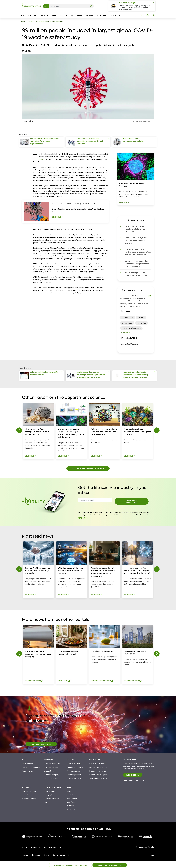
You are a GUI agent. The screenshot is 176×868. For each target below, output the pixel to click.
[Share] (142, 16)
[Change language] (148, 16)
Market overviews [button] (60, 15)
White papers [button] (77, 15)
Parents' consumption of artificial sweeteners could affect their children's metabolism (138, 252)
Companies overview (52, 778)
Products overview (74, 778)
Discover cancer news (41, 744)
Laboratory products (75, 767)
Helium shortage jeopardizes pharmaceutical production (136, 274)
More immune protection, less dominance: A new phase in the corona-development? (137, 264)
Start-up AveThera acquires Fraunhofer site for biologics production (136, 229)
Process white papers (98, 771)
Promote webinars (29, 795)
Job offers (71, 802)
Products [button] (45, 15)
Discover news (27, 764)
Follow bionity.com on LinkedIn (134, 780)
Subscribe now (133, 775)
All (45, 6)
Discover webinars (29, 791)
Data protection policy (61, 855)
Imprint (25, 855)
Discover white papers (98, 764)
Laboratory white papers (99, 767)
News (69, 791)
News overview (28, 771)
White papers (72, 799)
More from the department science (88, 468)
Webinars (70, 806)
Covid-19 (42, 159)
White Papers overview (98, 778)
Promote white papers (98, 775)
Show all (126, 333)
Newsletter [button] (117, 15)
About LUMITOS (50, 848)
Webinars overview (29, 799)
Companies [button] (33, 15)
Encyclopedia (49, 791)
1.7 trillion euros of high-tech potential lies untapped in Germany (136, 240)
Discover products (74, 764)
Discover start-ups (52, 767)
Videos (47, 802)
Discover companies (52, 764)
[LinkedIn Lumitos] (152, 855)
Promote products (74, 775)
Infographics (49, 795)
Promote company (52, 775)
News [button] (23, 15)
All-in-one (71, 809)
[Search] (91, 6)
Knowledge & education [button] (97, 15)
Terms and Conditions (40, 855)
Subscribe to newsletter (132, 501)
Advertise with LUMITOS (31, 848)
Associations (49, 771)
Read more (85, 518)
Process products (74, 771)
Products (70, 795)
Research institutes (52, 799)
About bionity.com (67, 848)
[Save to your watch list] (135, 16)
